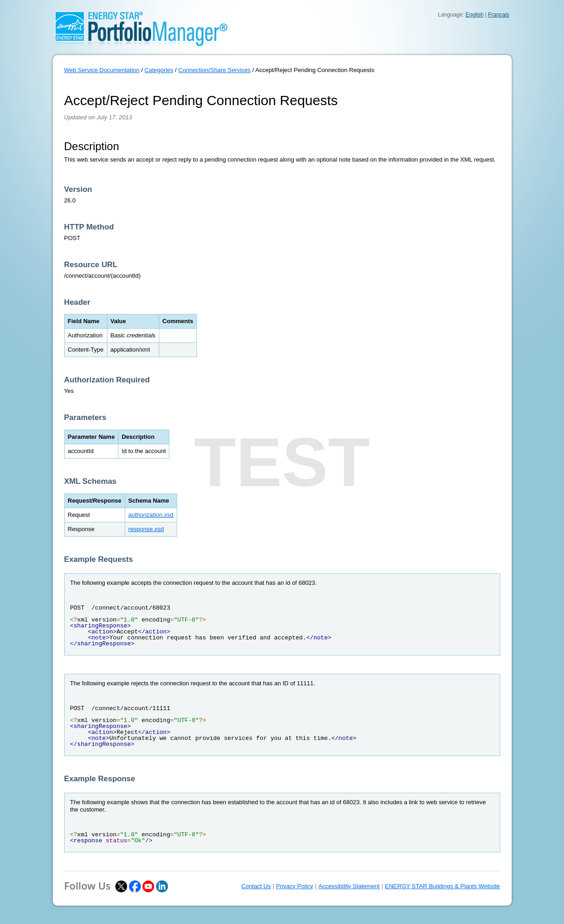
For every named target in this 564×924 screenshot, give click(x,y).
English (474, 15)
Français (498, 15)
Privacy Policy (294, 886)
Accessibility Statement (349, 886)
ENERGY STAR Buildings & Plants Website (443, 886)
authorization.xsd (151, 515)
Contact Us (256, 886)
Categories (159, 70)
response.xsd (146, 529)
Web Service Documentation (102, 70)
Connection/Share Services (215, 70)
